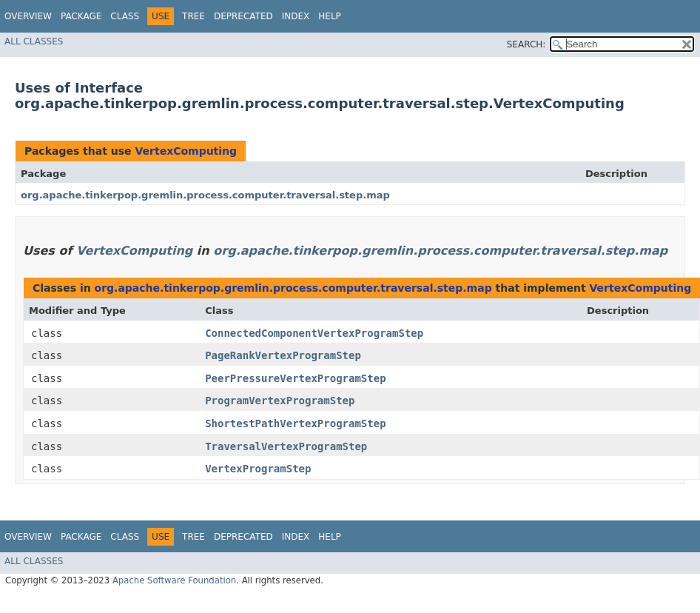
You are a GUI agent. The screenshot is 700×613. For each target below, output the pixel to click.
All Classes (34, 41)
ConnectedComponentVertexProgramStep (314, 333)
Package (81, 16)
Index (296, 16)
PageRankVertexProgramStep (283, 355)
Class (125, 16)
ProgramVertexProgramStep (280, 401)
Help (330, 16)
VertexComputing (186, 151)
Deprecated (243, 16)
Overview (28, 16)
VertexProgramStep (258, 469)
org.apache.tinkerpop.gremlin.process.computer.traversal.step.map (205, 195)
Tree (193, 16)
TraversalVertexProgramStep (286, 446)
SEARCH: (526, 44)
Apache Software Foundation (174, 580)
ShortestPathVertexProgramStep (295, 423)
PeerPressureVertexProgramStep (295, 378)
